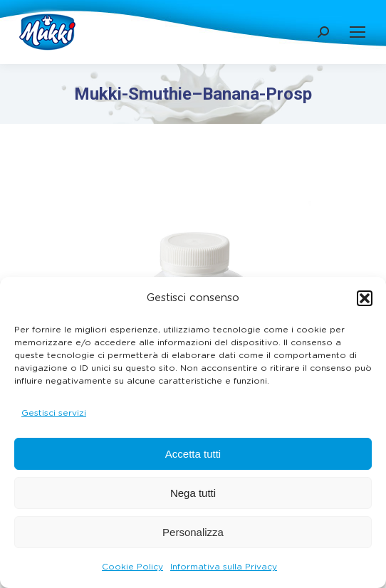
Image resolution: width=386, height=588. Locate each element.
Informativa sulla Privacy (224, 567)
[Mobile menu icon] (358, 32)
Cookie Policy (132, 567)
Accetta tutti (193, 454)
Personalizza (193, 532)
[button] (365, 298)
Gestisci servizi (54, 413)
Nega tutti (193, 493)
